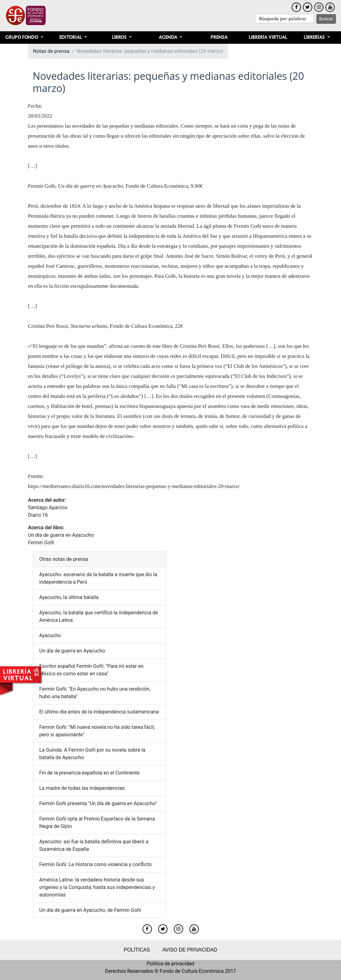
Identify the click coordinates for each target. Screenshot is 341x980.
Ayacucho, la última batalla (69, 597)
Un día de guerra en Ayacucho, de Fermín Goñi (90, 910)
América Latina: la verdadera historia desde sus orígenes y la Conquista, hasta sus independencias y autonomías (97, 887)
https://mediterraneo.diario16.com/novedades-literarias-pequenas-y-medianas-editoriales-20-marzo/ (134, 486)
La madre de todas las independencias (82, 788)
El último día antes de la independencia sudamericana (99, 712)
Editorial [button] (71, 37)
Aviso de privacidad (190, 950)
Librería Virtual (268, 37)
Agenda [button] (169, 37)
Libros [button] (120, 37)
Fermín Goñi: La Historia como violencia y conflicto (96, 864)
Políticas (137, 950)
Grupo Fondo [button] (22, 37)
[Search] (284, 19)
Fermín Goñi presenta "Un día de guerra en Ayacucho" (98, 803)
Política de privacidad (170, 964)
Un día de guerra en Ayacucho (61, 535)
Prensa (219, 37)
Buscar (326, 19)
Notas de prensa (51, 51)
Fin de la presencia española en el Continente (90, 773)
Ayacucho (50, 635)
